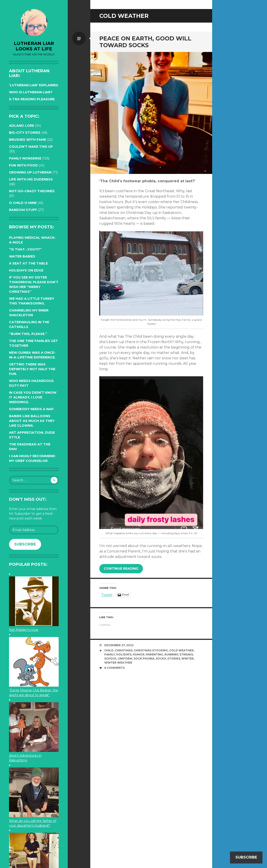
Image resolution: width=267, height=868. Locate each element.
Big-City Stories (25, 133)
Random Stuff (23, 210)
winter (188, 659)
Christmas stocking (151, 650)
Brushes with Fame (28, 140)
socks (161, 659)
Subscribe (25, 544)
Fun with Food (23, 165)
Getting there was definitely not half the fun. (32, 369)
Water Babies (22, 256)
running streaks (179, 654)
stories (174, 659)
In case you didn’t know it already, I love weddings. (33, 397)
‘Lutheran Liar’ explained (34, 85)
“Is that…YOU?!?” (25, 249)
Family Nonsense (25, 158)
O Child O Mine (23, 203)
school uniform (118, 659)
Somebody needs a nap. (32, 409)
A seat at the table (28, 263)
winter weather (118, 663)
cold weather (181, 650)
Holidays (124, 654)
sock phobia (144, 659)
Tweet (107, 594)
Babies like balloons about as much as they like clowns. (32, 421)
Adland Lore (22, 126)
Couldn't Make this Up (31, 147)
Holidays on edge (26, 270)
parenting (154, 654)
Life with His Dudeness (31, 179)
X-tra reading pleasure (32, 99)
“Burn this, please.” (28, 334)
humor (139, 654)
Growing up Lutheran (30, 172)
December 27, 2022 (119, 645)
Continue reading (121, 569)
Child (109, 650)
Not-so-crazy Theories (32, 191)
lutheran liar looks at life (34, 46)
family (110, 654)
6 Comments (114, 668)
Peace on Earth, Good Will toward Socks (145, 42)
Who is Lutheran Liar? (31, 92)
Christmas (124, 650)
